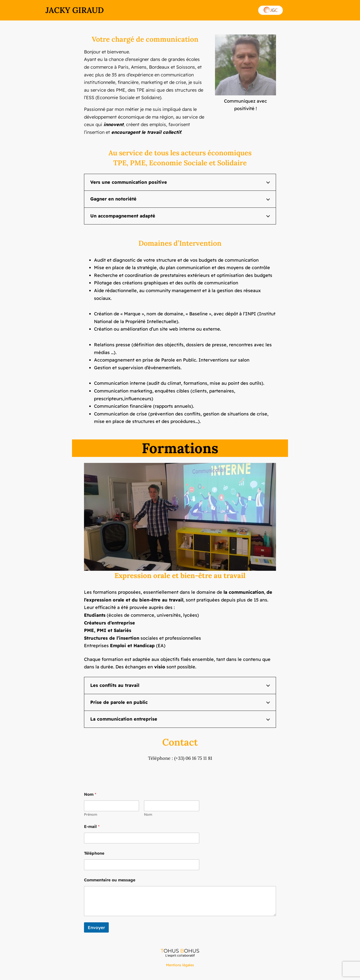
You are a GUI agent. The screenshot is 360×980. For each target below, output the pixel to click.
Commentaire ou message (110, 880)
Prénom (91, 815)
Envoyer (96, 927)
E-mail (92, 827)
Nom (148, 815)
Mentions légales (180, 965)
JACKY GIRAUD (75, 10)
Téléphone (94, 853)
